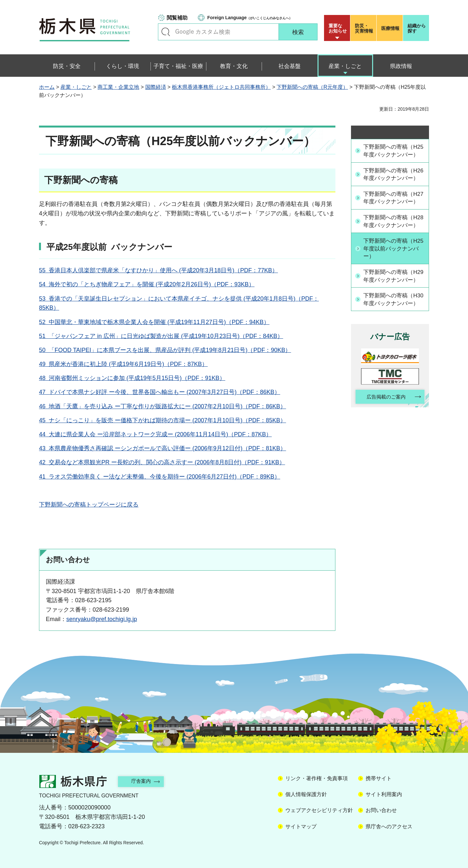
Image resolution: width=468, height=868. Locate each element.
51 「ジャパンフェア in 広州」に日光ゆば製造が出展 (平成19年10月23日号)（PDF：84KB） (161, 336)
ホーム (47, 87)
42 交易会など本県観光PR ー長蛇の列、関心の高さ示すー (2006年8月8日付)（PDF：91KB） (162, 462)
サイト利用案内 (384, 794)
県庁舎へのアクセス (389, 827)
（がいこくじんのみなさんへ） (250, 18)
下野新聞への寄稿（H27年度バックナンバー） (393, 218)
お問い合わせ (381, 810)
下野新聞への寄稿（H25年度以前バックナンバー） (393, 282)
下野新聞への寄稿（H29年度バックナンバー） (393, 314)
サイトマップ (301, 827)
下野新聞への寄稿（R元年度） (312, 87)
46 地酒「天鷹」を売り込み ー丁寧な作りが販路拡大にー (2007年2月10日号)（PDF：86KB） (162, 406)
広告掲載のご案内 (384, 448)
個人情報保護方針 (306, 794)
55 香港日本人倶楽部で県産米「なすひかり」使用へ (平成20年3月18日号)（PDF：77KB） (158, 270)
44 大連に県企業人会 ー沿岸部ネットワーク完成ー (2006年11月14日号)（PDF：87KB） (155, 434)
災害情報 (365, 28)
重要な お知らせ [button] (338, 28)
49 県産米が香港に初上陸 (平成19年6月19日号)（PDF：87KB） (123, 364)
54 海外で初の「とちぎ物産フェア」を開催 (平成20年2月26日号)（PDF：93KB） (147, 284)
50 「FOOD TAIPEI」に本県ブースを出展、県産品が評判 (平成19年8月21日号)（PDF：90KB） (165, 350)
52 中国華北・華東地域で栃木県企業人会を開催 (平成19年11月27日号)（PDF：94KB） (154, 322)
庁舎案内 (145, 781)
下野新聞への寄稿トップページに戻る (89, 505)
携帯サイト (379, 778)
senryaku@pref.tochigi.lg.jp (102, 619)
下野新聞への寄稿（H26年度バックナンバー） (393, 187)
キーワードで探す (166, 32)
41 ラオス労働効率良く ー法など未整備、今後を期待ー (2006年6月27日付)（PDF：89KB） (160, 477)
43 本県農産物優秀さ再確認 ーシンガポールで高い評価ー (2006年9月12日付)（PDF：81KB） (162, 448)
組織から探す (417, 28)
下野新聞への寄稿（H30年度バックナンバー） (393, 345)
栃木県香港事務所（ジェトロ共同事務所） (221, 87)
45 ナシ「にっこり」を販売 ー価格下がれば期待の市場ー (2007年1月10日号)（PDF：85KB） (162, 420)
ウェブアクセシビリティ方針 (319, 810)
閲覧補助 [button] (177, 18)
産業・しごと (76, 87)
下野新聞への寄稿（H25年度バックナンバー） (393, 155)
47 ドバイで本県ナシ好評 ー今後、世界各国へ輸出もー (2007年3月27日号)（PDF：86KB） (160, 392)
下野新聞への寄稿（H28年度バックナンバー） (393, 250)
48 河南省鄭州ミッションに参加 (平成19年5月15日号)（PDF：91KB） (132, 378)
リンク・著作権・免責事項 (317, 778)
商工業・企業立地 (118, 87)
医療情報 (390, 28)
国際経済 (156, 87)
